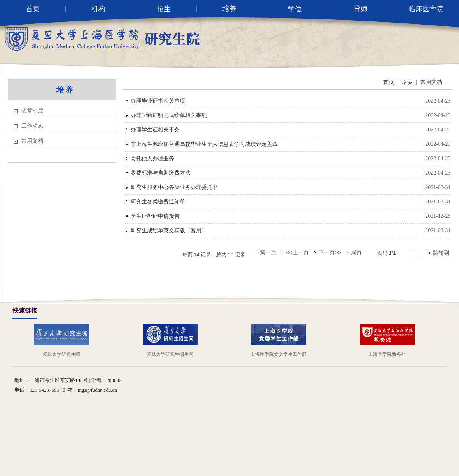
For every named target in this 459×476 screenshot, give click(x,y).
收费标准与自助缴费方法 (161, 173)
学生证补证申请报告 (155, 216)
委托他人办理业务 (152, 158)
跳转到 (442, 253)
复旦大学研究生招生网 (170, 354)
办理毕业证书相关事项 (158, 101)
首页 (389, 82)
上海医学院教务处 (387, 354)
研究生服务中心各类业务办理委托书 (174, 187)
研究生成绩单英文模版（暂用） (169, 230)
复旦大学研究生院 (61, 354)
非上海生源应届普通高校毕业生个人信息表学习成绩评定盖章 (204, 144)
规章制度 (32, 111)
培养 (65, 90)
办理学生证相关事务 (155, 130)
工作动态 (32, 126)
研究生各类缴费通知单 (158, 202)
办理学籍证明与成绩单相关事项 (169, 115)
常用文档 (32, 141)
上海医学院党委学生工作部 (279, 354)
